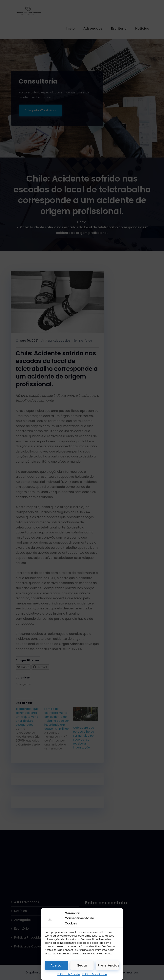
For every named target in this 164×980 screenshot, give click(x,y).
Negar (82, 965)
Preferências (108, 965)
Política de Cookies (69, 974)
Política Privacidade (94, 974)
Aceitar (57, 965)
